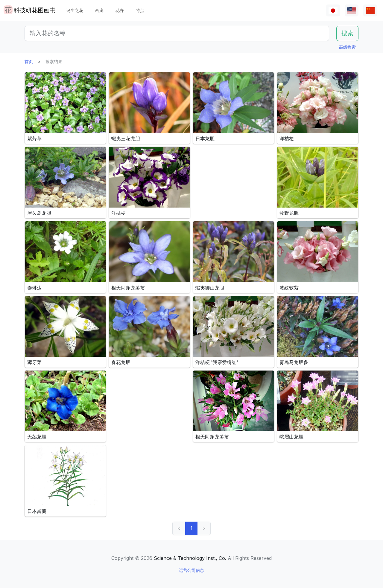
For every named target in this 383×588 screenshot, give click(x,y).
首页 (29, 61)
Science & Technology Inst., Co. (190, 558)
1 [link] (191, 528)
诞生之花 (75, 10)
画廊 (99, 10)
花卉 (120, 10)
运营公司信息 (191, 570)
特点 (140, 10)
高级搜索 (347, 47)
